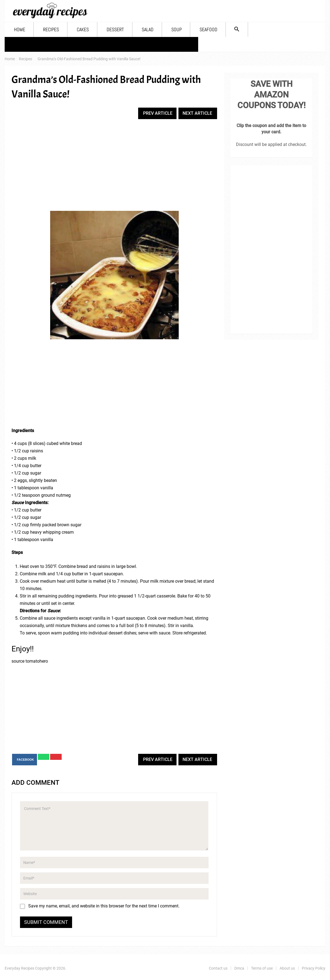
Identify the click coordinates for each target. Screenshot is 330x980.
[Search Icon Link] (237, 29)
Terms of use (94, 44)
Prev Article (158, 113)
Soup (177, 29)
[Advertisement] (114, 166)
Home (20, 29)
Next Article (197, 113)
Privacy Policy (175, 44)
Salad (148, 29)
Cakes (83, 29)
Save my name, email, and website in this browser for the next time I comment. (104, 906)
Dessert (115, 29)
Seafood (208, 29)
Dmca (58, 44)
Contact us (25, 44)
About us (134, 44)
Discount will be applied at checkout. (271, 144)
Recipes (51, 29)
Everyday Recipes (19, 968)
